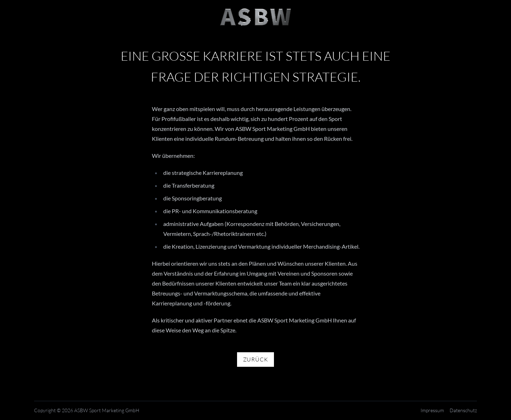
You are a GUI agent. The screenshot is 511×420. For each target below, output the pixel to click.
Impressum (432, 411)
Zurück (256, 360)
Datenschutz (463, 411)
